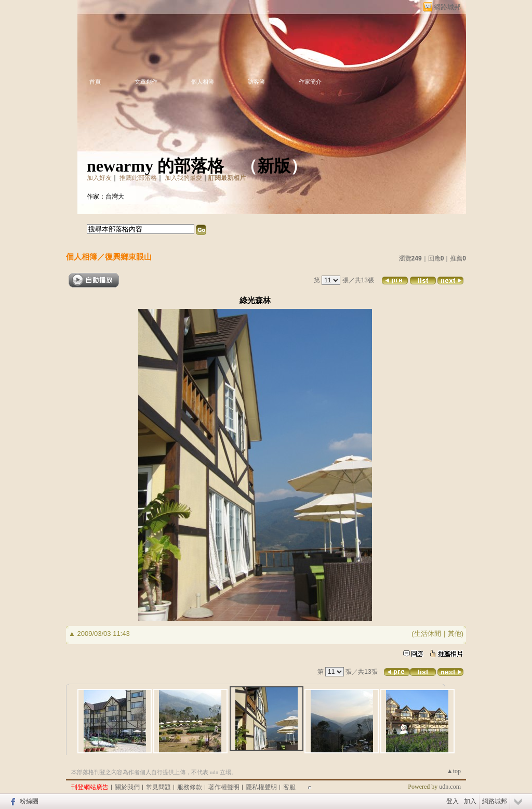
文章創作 (146, 82)
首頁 (95, 82)
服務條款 (190, 787)
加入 (470, 801)
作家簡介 (310, 82)
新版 (274, 166)
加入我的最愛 (183, 178)
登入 (453, 801)
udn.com (450, 787)
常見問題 (158, 787)
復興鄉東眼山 (128, 257)
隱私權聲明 (261, 787)
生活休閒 (428, 634)
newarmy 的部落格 (155, 166)
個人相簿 (203, 82)
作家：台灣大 (105, 197)
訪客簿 (256, 82)
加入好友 (99, 178)
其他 (455, 634)
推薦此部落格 (138, 178)
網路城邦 (447, 7)
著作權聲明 (224, 787)
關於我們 (127, 787)
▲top (454, 771)
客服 (289, 787)
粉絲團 (29, 801)
